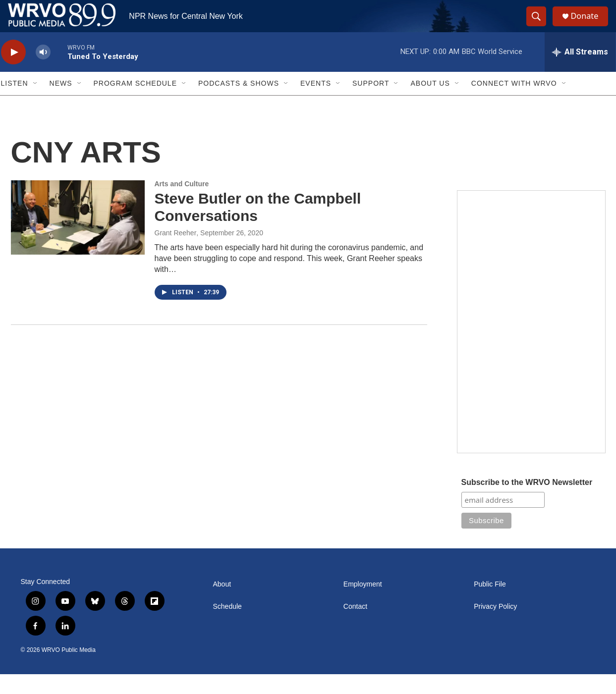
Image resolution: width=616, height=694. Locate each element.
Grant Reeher (176, 253)
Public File (490, 604)
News (61, 103)
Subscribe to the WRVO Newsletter (527, 502)
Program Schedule (135, 103)
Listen (15, 103)
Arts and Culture (182, 204)
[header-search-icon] (540, 26)
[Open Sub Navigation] (36, 103)
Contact (355, 626)
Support (371, 103)
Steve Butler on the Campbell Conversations (258, 227)
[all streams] (580, 72)
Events (316, 103)
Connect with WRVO (514, 103)
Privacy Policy (495, 626)
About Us (430, 103)
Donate (590, 26)
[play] (13, 72)
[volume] (43, 72)
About (222, 604)
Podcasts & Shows (239, 103)
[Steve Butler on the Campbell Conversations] (78, 237)
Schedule (227, 626)
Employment (363, 604)
